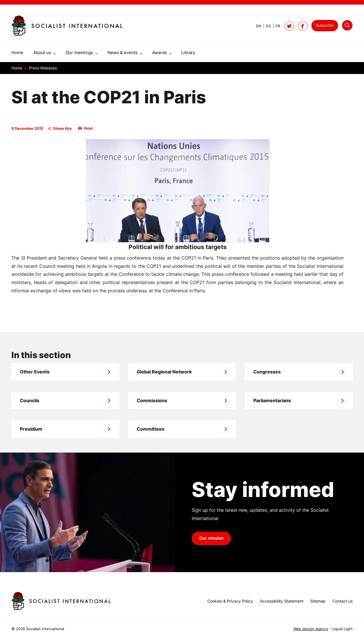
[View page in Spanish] (266, 26)
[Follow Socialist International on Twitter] (289, 26)
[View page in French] (275, 26)
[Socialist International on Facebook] (303, 26)
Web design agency (311, 629)
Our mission (211, 541)
